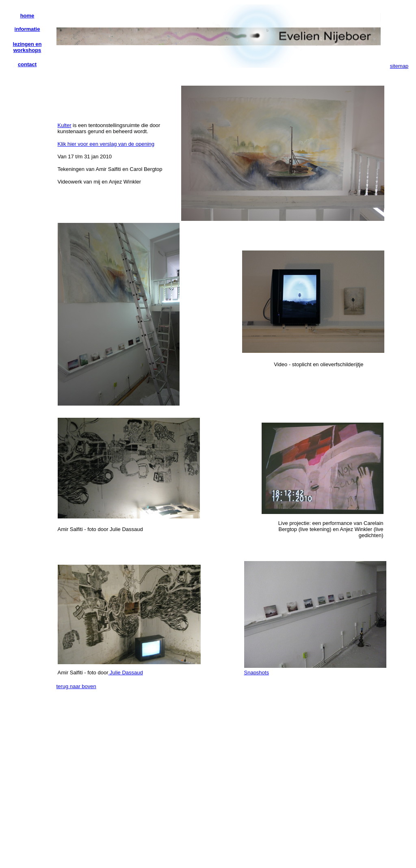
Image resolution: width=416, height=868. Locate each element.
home (27, 16)
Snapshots (257, 673)
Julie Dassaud (126, 673)
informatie (27, 29)
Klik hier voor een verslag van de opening (106, 144)
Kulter (65, 125)
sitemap (399, 66)
